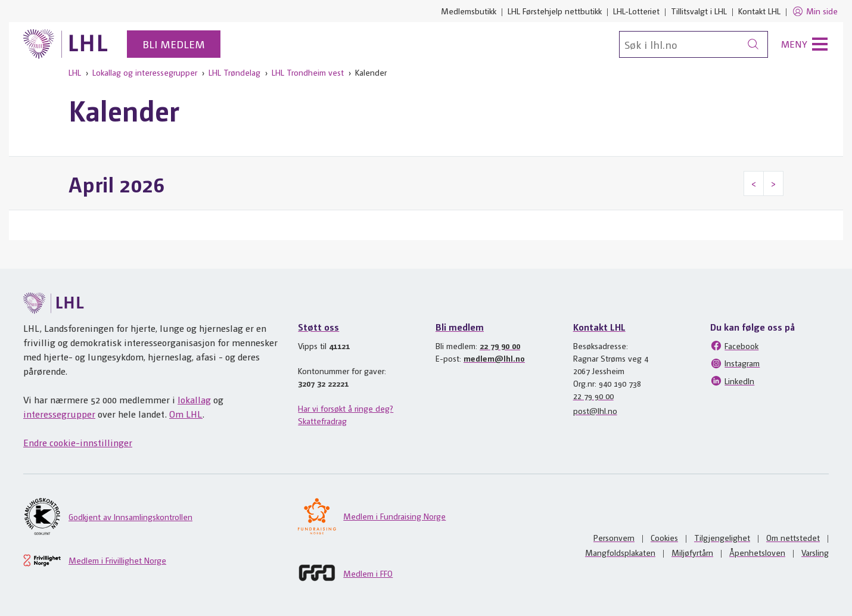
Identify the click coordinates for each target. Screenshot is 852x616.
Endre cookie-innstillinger (78, 442)
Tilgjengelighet (722, 537)
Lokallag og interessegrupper (145, 72)
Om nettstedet (793, 537)
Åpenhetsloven (757, 552)
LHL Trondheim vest (308, 72)
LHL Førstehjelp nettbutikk (555, 11)
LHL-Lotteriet (636, 11)
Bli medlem (174, 44)
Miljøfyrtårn (692, 552)
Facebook (734, 346)
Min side (815, 11)
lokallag (194, 399)
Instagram (735, 363)
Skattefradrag (322, 421)
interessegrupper (59, 414)
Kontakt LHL (759, 11)
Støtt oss (318, 327)
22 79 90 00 (500, 346)
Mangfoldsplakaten (620, 552)
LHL (75, 72)
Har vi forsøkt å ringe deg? (346, 408)
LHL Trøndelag (234, 72)
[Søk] (694, 44)
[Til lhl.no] (66, 44)
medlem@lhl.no (494, 358)
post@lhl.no (595, 410)
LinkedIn (732, 381)
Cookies (664, 537)
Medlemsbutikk (469, 11)
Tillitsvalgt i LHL (699, 11)
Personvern (614, 537)
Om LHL (186, 414)
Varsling (815, 552)
